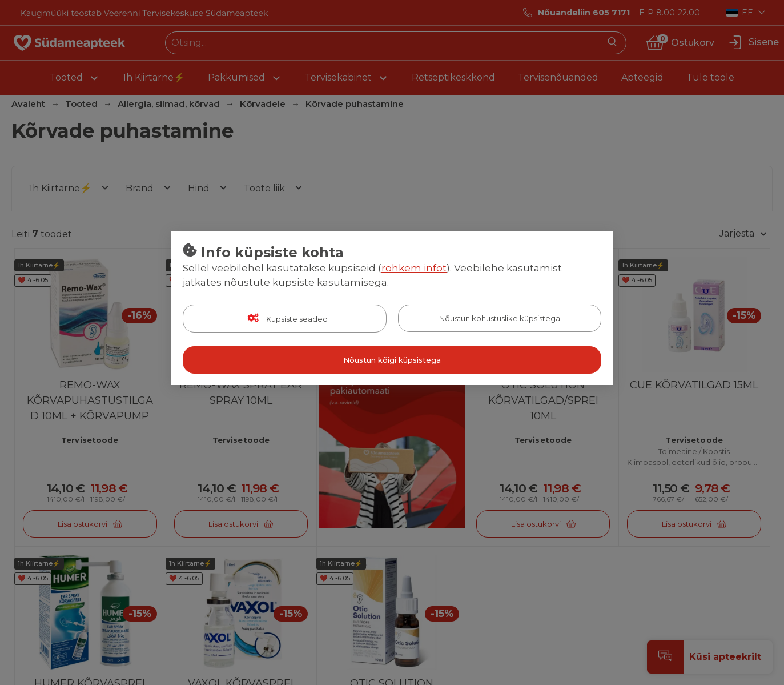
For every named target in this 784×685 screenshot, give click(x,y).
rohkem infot (414, 268)
